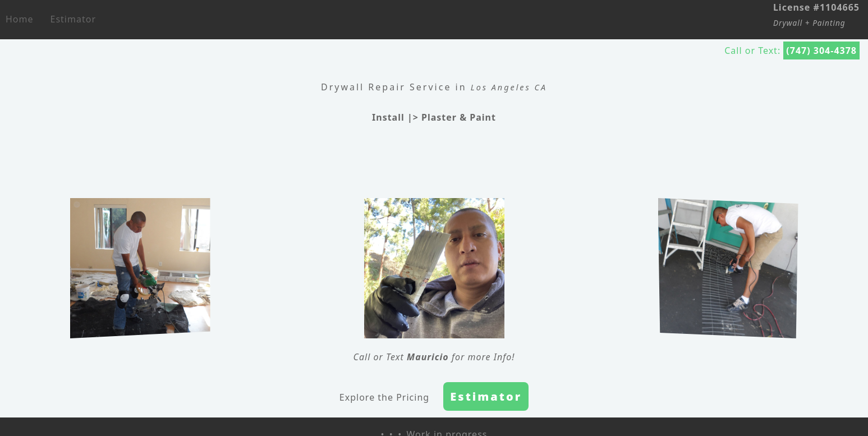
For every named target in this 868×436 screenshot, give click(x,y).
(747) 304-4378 (821, 51)
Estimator (73, 19)
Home (20, 19)
